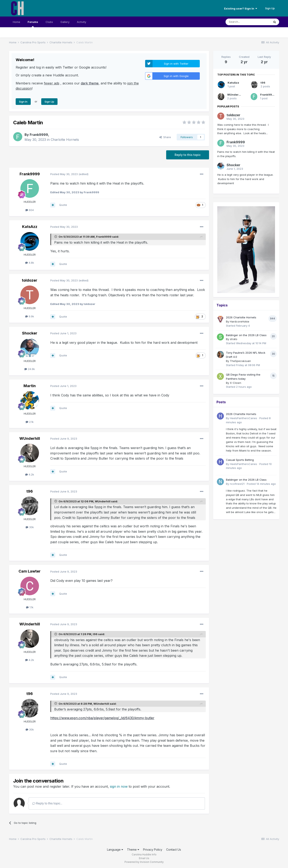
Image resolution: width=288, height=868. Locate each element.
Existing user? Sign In (241, 8)
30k (30, 527)
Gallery (65, 22)
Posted (64, 174)
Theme (133, 850)
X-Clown (236, 383)
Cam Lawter (30, 571)
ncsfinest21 (237, 484)
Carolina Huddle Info (144, 854)
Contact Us (174, 850)
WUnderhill (30, 438)
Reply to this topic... (47, 803)
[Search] (248, 22)
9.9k (30, 316)
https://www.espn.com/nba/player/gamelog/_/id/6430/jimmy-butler (102, 718)
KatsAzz (30, 227)
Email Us (144, 858)
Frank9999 (39, 135)
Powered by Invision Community (144, 862)
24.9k (30, 369)
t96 (30, 491)
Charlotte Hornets (65, 140)
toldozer (30, 280)
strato (234, 339)
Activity (82, 22)
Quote (63, 205)
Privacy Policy (153, 850)
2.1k (30, 422)
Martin (30, 386)
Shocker (30, 333)
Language (115, 850)
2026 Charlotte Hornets (241, 317)
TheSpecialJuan (240, 361)
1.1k (30, 607)
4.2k (30, 474)
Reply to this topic (188, 155)
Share (165, 137)
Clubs (49, 22)
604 (30, 210)
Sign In (23, 102)
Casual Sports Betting (240, 460)
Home (16, 22)
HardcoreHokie (240, 321)
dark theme (90, 83)
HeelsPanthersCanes (243, 418)
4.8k (30, 263)
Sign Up (270, 8)
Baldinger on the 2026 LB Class (246, 335)
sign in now (119, 786)
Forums (33, 24)
